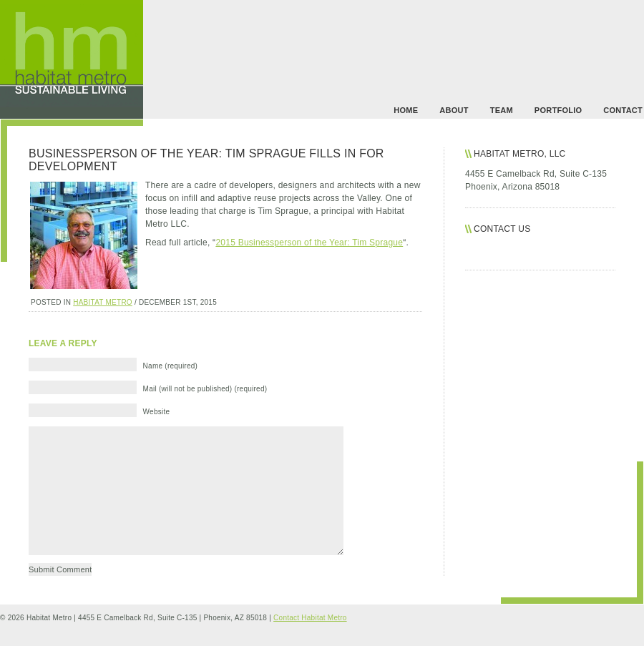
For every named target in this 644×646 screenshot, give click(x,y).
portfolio (558, 110)
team (502, 110)
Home (406, 110)
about (454, 110)
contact (623, 110)
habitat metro (103, 302)
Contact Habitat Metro (310, 618)
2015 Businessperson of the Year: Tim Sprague (309, 243)
